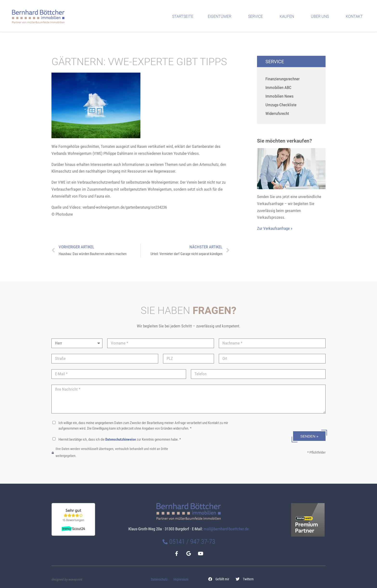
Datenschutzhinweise (121, 439)
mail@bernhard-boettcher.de (226, 529)
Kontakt (355, 17)
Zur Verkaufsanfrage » (275, 228)
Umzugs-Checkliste (281, 105)
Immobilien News (280, 96)
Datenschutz (159, 579)
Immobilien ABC (278, 88)
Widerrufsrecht (277, 113)
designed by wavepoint (67, 579)
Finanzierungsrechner (283, 79)
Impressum (181, 579)
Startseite (183, 16)
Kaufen (288, 17)
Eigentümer (221, 17)
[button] (219, 579)
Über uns (321, 17)
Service (257, 17)
